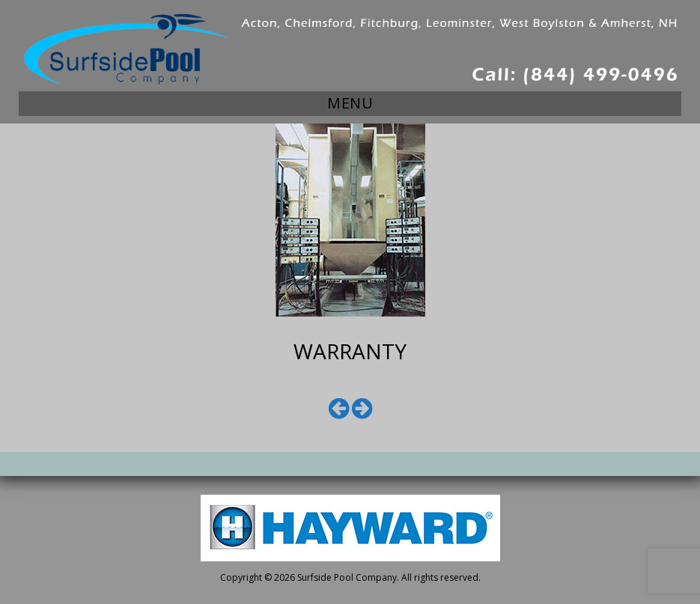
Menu (350, 103)
